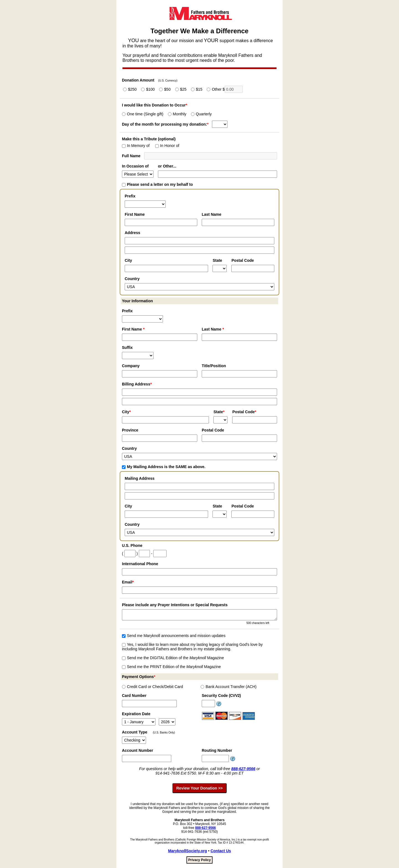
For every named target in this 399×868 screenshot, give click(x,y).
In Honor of (167, 146)
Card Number (134, 696)
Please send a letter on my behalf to (157, 184)
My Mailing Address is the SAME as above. (164, 467)
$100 (148, 89)
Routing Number (217, 750)
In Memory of (136, 146)
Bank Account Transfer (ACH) (229, 687)
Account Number (138, 750)
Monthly (177, 114)
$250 (130, 89)
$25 (181, 89)
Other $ (225, 89)
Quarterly (201, 114)
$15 (197, 89)
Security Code (221, 696)
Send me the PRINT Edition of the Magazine (171, 667)
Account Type (135, 732)
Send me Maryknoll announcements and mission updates (174, 636)
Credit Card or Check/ (152, 687)
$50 (165, 89)
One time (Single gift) (143, 114)
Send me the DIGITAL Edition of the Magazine (173, 658)
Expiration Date (136, 714)
